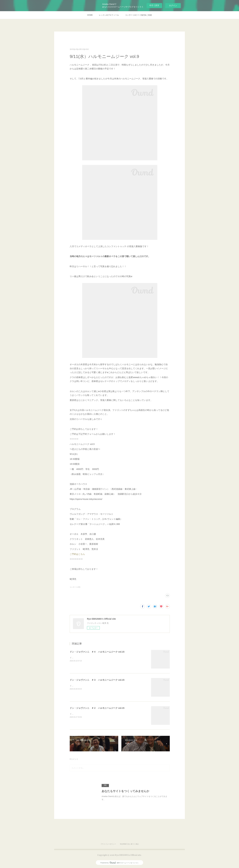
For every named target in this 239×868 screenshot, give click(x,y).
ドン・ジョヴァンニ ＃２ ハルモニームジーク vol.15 (97, 708)
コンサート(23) (75, 587)
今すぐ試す (154, 5)
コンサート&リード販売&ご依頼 (138, 15)
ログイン (173, 6)
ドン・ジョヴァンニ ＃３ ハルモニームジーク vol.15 (97, 680)
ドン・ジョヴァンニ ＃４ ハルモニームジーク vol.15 (97, 652)
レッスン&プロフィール (109, 15)
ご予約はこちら (77, 554)
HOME (90, 15)
